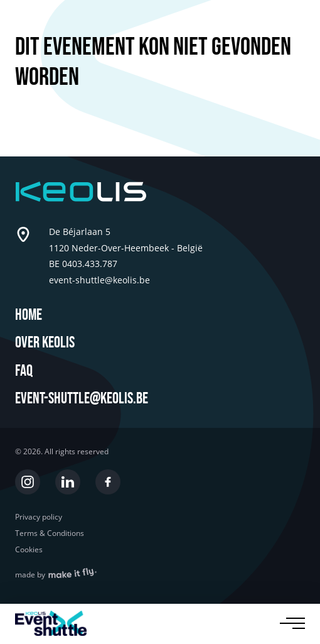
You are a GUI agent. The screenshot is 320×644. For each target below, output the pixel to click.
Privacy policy (39, 517)
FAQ (24, 371)
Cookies (29, 550)
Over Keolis (45, 343)
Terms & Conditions (50, 533)
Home (29, 315)
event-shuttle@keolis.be (82, 399)
